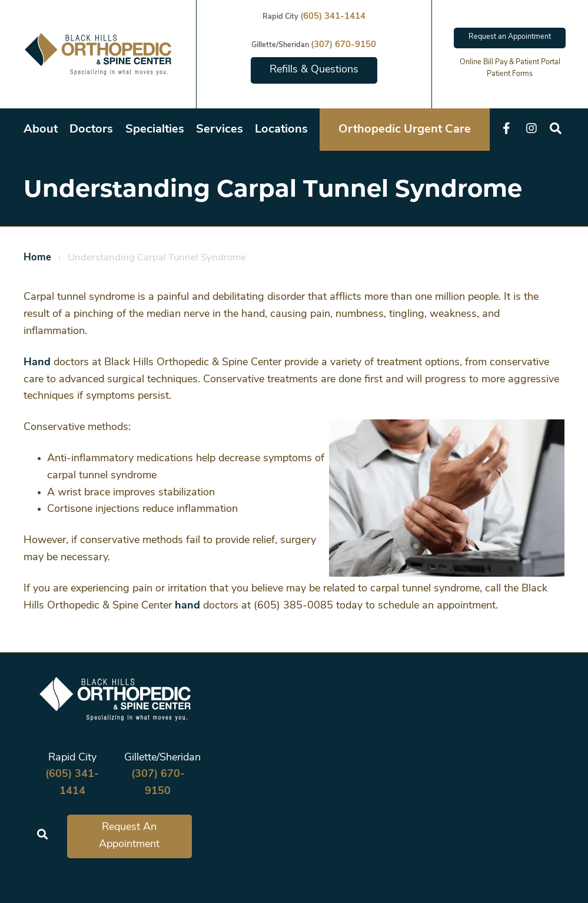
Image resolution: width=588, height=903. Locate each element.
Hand (37, 363)
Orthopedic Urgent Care (405, 130)
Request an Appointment (510, 37)
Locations (281, 130)
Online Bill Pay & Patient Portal (510, 62)
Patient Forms (510, 74)
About (41, 130)
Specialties (155, 130)
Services (220, 130)
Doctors (91, 130)
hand (187, 606)
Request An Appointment (129, 836)
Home (37, 258)
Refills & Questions (314, 70)
